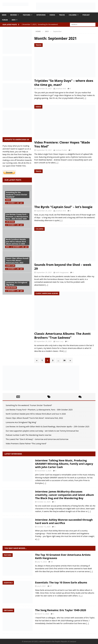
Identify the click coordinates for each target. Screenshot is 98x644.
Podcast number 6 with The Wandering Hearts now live (29, 435)
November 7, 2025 (13, 203)
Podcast (86, 15)
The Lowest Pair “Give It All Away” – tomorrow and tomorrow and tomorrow (37, 439)
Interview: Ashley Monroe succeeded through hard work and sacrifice (64, 521)
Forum (5, 20)
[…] (85, 98)
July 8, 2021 (42, 586)
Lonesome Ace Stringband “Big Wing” (16, 284)
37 (51, 586)
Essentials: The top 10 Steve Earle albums (61, 582)
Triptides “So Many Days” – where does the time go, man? (64, 83)
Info (14, 20)
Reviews (14, 15)
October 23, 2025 (44, 502)
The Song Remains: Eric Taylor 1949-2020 (61, 610)
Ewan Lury (59, 341)
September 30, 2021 (44, 89)
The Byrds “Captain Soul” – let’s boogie (63, 207)
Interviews (41, 15)
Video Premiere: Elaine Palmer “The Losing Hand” (26, 444)
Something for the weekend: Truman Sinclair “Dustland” (17, 195)
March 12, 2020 (43, 614)
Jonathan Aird (61, 89)
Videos (52, 15)
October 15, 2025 (44, 527)
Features (27, 15)
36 (64, 360)
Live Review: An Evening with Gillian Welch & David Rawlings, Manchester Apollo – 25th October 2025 (48, 427)
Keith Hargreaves (62, 272)
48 (52, 562)
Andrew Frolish (61, 150)
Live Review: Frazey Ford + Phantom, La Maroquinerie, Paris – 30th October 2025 (17, 217)
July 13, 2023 (42, 562)
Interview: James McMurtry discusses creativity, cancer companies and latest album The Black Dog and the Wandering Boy (65, 495)
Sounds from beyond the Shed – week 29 (63, 267)
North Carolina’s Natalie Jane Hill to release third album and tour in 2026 (16, 242)
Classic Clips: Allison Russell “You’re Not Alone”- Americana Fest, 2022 (17, 260)
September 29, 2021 (44, 211)
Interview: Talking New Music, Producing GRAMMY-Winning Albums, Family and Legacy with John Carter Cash (64, 464)
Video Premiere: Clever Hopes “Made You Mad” (62, 144)
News (4, 15)
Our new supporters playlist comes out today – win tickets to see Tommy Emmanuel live (42, 431)
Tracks (62, 15)
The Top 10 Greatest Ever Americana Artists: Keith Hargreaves (63, 556)
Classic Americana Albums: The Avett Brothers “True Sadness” (62, 336)
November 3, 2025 (44, 471)
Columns (73, 15)
